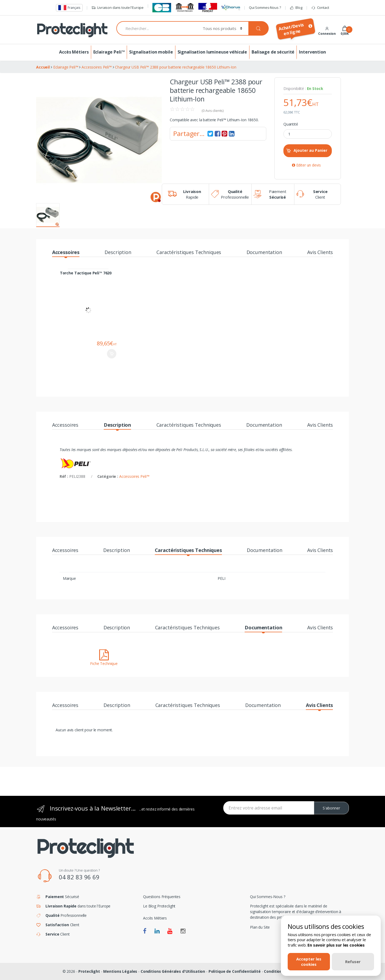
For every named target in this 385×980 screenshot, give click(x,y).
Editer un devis (306, 165)
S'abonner (331, 808)
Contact (320, 8)
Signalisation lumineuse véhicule (212, 52)
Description (118, 253)
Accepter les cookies (309, 961)
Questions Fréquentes (162, 897)
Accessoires (66, 253)
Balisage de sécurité (273, 52)
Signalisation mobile (151, 52)
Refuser (353, 962)
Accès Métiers (74, 52)
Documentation (264, 253)
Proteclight (89, 971)
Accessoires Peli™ (134, 476)
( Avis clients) (213, 111)
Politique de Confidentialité (235, 971)
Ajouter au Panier (310, 150)
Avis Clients (320, 253)
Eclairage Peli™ (109, 52)
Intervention (312, 52)
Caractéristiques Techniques (189, 253)
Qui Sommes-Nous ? (265, 7)
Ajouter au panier (112, 354)
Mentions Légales (120, 971)
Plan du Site (260, 927)
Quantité (291, 124)
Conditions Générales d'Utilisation (173, 971)
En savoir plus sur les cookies (336, 945)
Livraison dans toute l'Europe (118, 8)
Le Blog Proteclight (159, 906)
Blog (296, 8)
